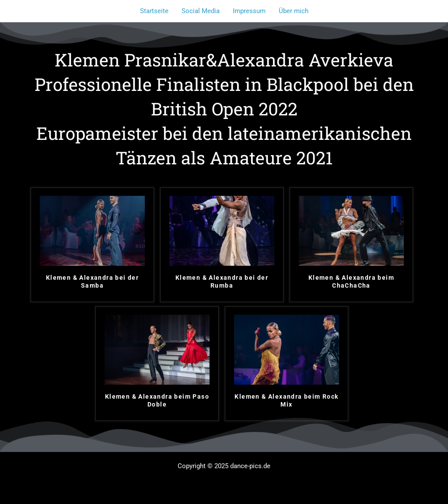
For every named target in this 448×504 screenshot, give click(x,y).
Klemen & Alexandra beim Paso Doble (157, 400)
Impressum (249, 11)
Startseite (154, 11)
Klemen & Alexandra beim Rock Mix (286, 400)
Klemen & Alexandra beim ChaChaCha (351, 282)
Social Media (201, 11)
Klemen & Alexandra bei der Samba (92, 282)
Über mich (294, 11)
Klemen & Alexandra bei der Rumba (222, 282)
